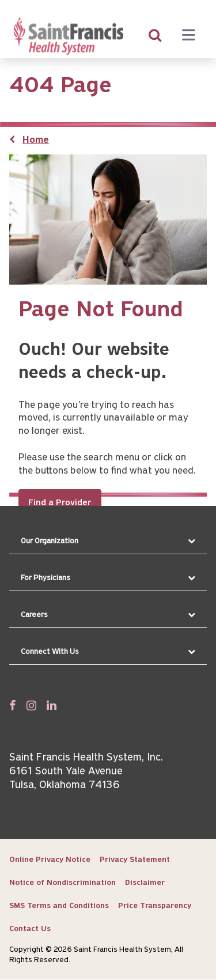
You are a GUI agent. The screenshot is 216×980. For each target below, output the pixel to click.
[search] (155, 36)
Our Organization (50, 541)
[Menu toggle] (188, 36)
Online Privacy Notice (50, 860)
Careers (34, 615)
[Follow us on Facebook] (13, 705)
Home (36, 140)
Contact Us (30, 929)
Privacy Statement (135, 860)
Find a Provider (60, 503)
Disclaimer (145, 883)
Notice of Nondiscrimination (62, 883)
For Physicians (46, 578)
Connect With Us (50, 652)
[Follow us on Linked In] (52, 705)
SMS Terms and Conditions (59, 906)
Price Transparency (155, 906)
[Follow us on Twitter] (31, 705)
